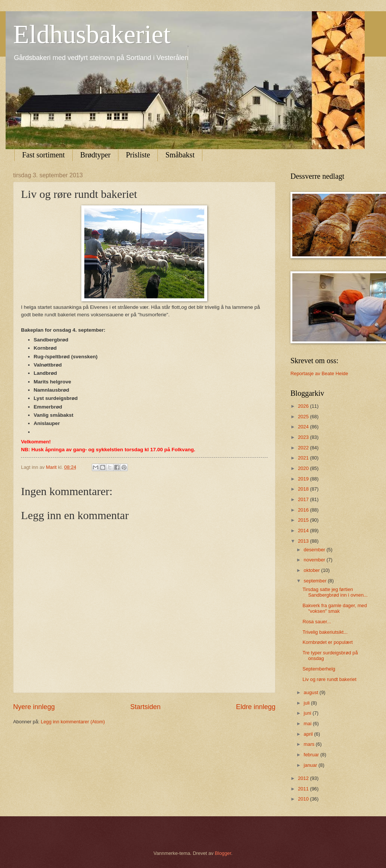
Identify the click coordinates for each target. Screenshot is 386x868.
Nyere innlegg (34, 707)
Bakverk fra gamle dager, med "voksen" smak (335, 608)
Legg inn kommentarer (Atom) (73, 722)
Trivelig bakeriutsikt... (325, 632)
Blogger (223, 853)
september (316, 581)
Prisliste (138, 155)
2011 (304, 789)
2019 (304, 479)
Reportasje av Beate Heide (319, 373)
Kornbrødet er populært (328, 642)
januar (311, 765)
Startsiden (145, 707)
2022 (304, 448)
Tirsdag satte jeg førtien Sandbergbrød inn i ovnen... (335, 592)
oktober (312, 570)
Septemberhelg (319, 669)
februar (312, 755)
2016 (304, 510)
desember (315, 550)
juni (308, 713)
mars (310, 744)
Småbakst (180, 155)
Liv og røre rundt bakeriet (329, 679)
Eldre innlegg (256, 707)
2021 (304, 458)
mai (308, 724)
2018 (304, 489)
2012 (304, 778)
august (311, 692)
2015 (304, 520)
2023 (304, 437)
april (309, 734)
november (315, 560)
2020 (304, 468)
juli (307, 703)
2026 (304, 406)
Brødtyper (95, 155)
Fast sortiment (43, 155)
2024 (304, 427)
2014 (304, 531)
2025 (304, 417)
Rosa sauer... (317, 622)
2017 (304, 499)
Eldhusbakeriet (92, 34)
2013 (304, 541)
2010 (304, 799)
